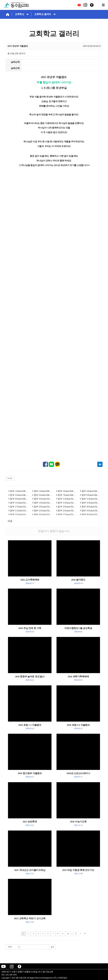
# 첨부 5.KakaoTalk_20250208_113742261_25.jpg (18, 495)
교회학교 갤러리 (45, 14)
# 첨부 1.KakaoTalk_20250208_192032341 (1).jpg (18, 491)
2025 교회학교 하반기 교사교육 (30, 920)
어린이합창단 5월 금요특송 (78, 630)
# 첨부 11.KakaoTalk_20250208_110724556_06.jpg (66, 499)
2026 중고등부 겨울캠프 (30, 775)
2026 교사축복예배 (30, 581)
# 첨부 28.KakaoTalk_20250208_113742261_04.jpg (90, 514)
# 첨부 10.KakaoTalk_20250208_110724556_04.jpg (42, 499)
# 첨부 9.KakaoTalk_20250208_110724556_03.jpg (18, 499)
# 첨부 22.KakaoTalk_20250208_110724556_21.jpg (42, 511)
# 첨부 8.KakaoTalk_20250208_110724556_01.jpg (90, 495)
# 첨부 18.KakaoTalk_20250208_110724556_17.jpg (42, 507)
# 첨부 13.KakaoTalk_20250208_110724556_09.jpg (18, 503)
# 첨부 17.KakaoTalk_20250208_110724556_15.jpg (18, 507)
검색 (52, 947)
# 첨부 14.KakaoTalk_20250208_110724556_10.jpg (42, 503)
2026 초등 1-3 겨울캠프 (30, 727)
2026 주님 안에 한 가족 (30, 630)
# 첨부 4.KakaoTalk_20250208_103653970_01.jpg (90, 491)
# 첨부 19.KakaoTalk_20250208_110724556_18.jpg (66, 507)
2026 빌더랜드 (78, 581)
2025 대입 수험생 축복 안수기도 (78, 872)
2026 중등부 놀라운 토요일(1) (30, 678)
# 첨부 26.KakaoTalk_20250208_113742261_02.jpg (42, 514)
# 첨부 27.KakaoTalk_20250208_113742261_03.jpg (66, 514)
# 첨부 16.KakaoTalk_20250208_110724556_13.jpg (90, 503)
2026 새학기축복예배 (78, 678)
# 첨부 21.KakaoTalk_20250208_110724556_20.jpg (18, 511)
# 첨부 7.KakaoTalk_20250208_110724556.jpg (66, 495)
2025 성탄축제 (30, 823)
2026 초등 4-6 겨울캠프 (78, 727)
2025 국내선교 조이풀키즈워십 (30, 872)
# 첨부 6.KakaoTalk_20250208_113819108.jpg (42, 495)
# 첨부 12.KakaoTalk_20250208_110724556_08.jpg (90, 499)
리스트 (10, 478)
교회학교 (22, 14)
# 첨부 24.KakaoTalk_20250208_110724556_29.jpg (90, 511)
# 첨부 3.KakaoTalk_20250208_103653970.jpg (66, 491)
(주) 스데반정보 (60, 978)
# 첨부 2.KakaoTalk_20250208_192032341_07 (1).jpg (42, 491)
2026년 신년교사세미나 (78, 775)
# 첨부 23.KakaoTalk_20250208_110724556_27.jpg (66, 511)
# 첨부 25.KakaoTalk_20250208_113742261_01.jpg (18, 514)
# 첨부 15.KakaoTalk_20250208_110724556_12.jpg (66, 503)
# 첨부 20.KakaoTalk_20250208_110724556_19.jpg (90, 507)
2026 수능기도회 (78, 823)
